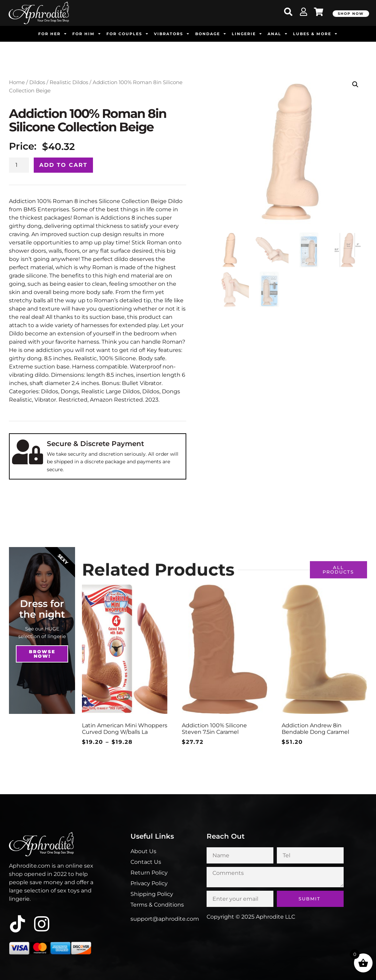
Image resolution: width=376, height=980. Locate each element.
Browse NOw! (42, 654)
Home (17, 82)
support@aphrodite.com (165, 919)
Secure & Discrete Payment (95, 444)
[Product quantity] (19, 165)
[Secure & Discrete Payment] (28, 452)
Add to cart (63, 165)
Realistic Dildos (69, 82)
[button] (355, 84)
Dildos (37, 82)
